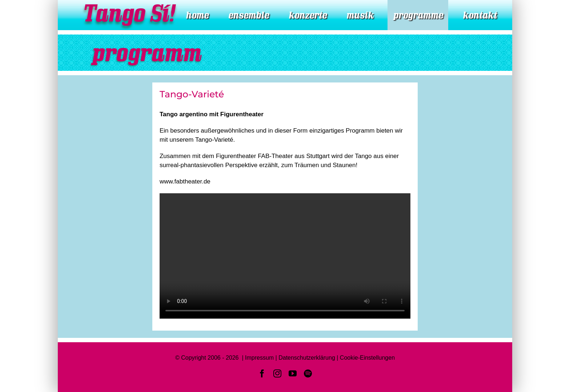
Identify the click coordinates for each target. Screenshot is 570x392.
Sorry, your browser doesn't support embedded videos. (285, 256)
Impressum (259, 358)
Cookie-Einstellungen (367, 358)
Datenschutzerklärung (307, 358)
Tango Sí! (128, 13)
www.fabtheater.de (185, 181)
